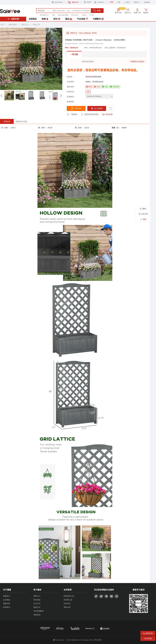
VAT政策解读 (39, 611)
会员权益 (147, 2)
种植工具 (36, 25)
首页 (2, 25)
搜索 (97, 10)
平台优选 (82, 19)
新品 (69, 19)
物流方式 (37, 607)
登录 (89, 77)
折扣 (57, 19)
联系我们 (7, 607)
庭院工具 (25, 25)
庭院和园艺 (13, 25)
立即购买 (76, 108)
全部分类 (13, 19)
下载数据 (72, 114)
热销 (45, 19)
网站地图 (98, 640)
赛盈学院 (7, 603)
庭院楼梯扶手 (44, 15)
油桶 (53, 15)
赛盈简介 (7, 596)
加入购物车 (97, 108)
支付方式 (37, 603)
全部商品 (33, 19)
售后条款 (37, 600)
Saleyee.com (76, 640)
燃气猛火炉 (75, 15)
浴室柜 (84, 15)
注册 (119, 2)
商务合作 (67, 607)
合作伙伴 (67, 603)
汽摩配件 (98, 19)
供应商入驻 (68, 600)
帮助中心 (137, 2)
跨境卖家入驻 (69, 596)
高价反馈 (107, 114)
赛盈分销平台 (10, 11)
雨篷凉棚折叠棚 (63, 15)
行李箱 (91, 15)
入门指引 (127, 2)
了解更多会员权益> (137, 61)
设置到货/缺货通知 (90, 114)
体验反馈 (37, 615)
